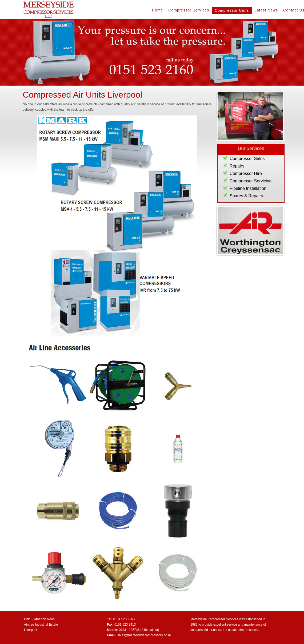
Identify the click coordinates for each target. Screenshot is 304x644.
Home (157, 10)
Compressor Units (232, 10)
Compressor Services (189, 10)
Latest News (266, 10)
